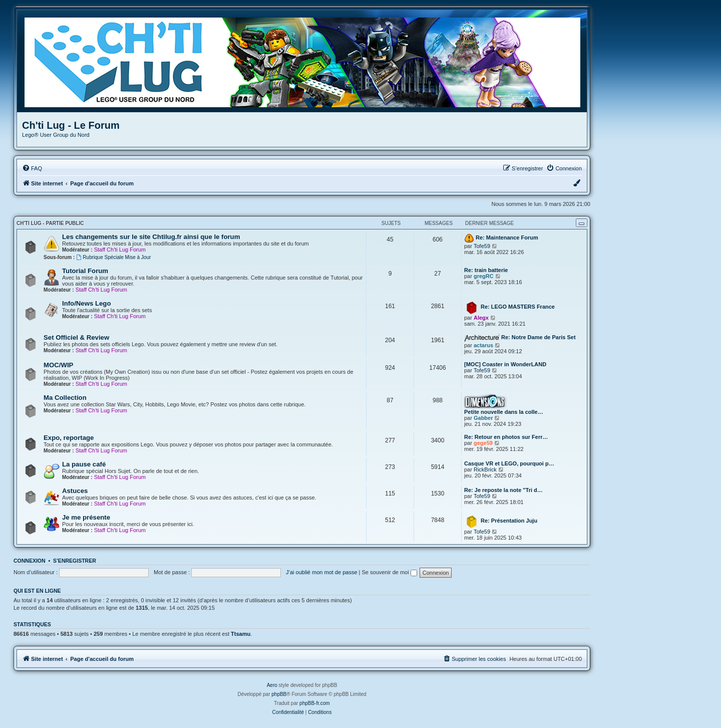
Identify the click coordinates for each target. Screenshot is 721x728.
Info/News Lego (86, 303)
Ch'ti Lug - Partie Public (50, 223)
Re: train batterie (486, 270)
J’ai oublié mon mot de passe (321, 572)
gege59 (483, 443)
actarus (483, 345)
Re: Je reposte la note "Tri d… (503, 490)
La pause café (84, 464)
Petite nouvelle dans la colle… (504, 412)
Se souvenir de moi (390, 572)
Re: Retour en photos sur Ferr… (506, 437)
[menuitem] (32, 168)
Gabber (483, 418)
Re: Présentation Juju (509, 521)
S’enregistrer (75, 561)
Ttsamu (241, 634)
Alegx (481, 318)
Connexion (30, 561)
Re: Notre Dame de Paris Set (538, 337)
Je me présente (86, 517)
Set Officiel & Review (76, 337)
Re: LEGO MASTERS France (518, 307)
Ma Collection (65, 398)
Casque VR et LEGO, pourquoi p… (509, 463)
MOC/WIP (58, 365)
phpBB (279, 694)
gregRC (484, 276)
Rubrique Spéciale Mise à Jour (113, 257)
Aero (272, 685)
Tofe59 (482, 246)
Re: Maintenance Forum (507, 237)
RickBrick (485, 469)
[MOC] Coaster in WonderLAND (505, 364)
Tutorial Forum (85, 271)
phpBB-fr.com (315, 703)
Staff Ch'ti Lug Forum (120, 250)
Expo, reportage (69, 438)
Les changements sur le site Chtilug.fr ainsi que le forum (151, 237)
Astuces (75, 491)
